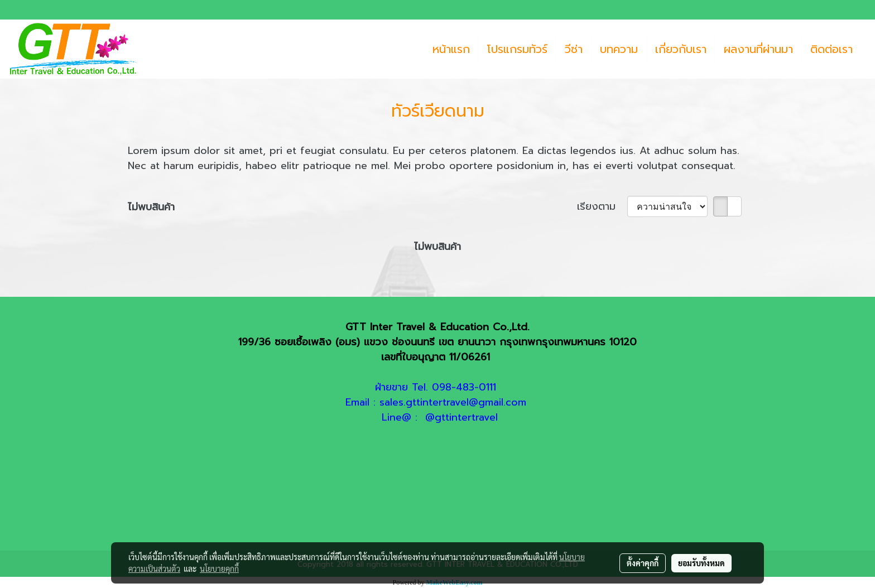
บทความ (619, 49)
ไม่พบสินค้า (151, 207)
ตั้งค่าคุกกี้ (643, 563)
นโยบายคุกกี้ (219, 568)
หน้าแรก (451, 49)
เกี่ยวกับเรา (681, 49)
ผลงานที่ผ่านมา (758, 49)
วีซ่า (574, 49)
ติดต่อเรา (831, 49)
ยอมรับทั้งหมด (701, 563)
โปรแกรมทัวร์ (517, 49)
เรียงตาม (602, 207)
